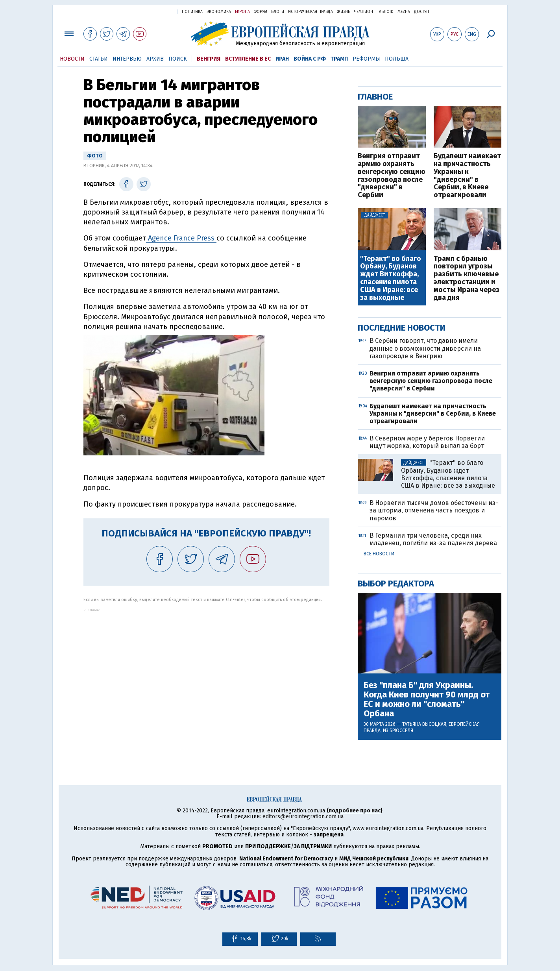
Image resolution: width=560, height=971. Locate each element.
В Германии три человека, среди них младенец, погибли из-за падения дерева (433, 539)
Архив (155, 59)
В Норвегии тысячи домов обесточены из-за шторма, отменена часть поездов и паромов (434, 510)
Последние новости (402, 328)
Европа (242, 12)
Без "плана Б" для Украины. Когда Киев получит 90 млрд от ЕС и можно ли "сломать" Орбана (427, 700)
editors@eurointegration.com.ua (303, 817)
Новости (72, 59)
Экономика (219, 12)
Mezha (404, 12)
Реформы (366, 59)
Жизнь (344, 12)
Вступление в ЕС (248, 59)
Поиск (178, 59)
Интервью (127, 59)
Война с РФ (310, 59)
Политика (192, 12)
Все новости (379, 554)
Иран (282, 59)
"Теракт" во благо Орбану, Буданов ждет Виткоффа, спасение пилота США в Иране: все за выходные (391, 278)
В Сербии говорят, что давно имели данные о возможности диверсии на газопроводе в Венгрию (425, 348)
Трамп (339, 59)
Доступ (421, 12)
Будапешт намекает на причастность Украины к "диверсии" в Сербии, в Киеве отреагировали (467, 176)
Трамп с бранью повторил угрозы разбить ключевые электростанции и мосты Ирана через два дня (467, 278)
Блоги (278, 12)
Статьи (99, 59)
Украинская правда (152, 11)
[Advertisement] (206, 667)
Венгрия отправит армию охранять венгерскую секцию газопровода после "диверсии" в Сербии (392, 176)
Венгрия (209, 59)
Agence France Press (181, 238)
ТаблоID (385, 12)
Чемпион (364, 12)
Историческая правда (310, 12)
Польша (397, 59)
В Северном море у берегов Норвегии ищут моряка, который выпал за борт (427, 442)
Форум (261, 12)
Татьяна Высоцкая (424, 724)
